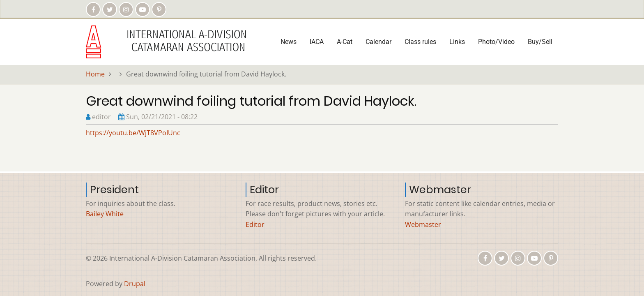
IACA (317, 42)
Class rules (420, 42)
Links (457, 42)
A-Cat (345, 42)
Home (95, 74)
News (289, 42)
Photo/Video (496, 42)
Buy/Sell (540, 42)
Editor (255, 224)
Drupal (135, 284)
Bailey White (105, 214)
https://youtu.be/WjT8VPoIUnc (133, 133)
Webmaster (423, 224)
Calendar (378, 42)
